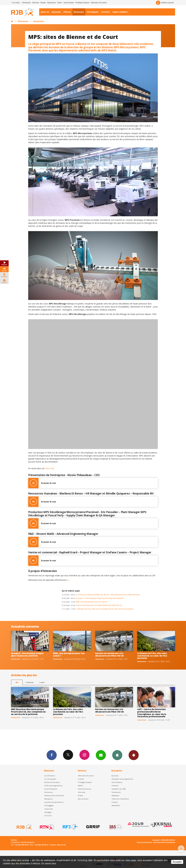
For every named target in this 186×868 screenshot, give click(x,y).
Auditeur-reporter (165, 3)
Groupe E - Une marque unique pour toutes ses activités (93, 598)
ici (68, 580)
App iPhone (117, 755)
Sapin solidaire (120, 12)
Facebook (52, 755)
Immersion (39, 21)
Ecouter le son (42, 483)
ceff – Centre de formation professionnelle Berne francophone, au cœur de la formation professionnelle (152, 713)
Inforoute (36, 3)
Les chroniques (50, 779)
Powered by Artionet (144, 842)
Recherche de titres (52, 782)
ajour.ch (45, 12)
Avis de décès (83, 799)
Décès (60, 3)
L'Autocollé (49, 809)
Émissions (79, 12)
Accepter (177, 862)
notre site (49, 468)
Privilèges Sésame (82, 3)
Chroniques (93, 12)
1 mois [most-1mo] (42, 682)
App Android (134, 755)
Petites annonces (85, 789)
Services (105, 12)
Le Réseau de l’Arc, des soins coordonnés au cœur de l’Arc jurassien (98, 609)
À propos (115, 776)
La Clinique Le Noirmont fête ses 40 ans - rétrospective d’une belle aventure (101, 595)
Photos (67, 12)
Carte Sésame (69, 3)
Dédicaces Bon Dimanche (54, 795)
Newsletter (116, 805)
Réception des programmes (122, 779)
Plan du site (61, 845)
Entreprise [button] (26, 3)
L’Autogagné (49, 805)
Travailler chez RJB (119, 789)
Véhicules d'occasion (99, 3)
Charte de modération (120, 799)
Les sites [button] (16, 3)
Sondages (48, 812)
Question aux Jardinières (54, 802)
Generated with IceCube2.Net (164, 842)
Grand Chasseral (51, 789)
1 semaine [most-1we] (29, 682)
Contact (115, 802)
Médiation (116, 795)
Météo (80, 786)
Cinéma (81, 779)
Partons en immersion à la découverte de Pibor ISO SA (92, 605)
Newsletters (101, 755)
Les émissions (50, 776)
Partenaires (116, 792)
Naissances (52, 3)
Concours (48, 816)
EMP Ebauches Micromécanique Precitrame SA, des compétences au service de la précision (28, 712)
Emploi (43, 3)
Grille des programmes (53, 786)
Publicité (115, 786)
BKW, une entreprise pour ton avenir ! (85, 602)
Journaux (56, 12)
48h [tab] (17, 682)
